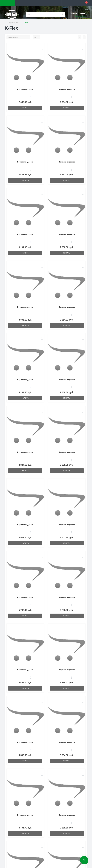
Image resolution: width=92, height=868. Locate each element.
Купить (25, 108)
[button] (38, 3)
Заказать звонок (80, 16)
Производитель (14, 23)
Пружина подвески (25, 89)
